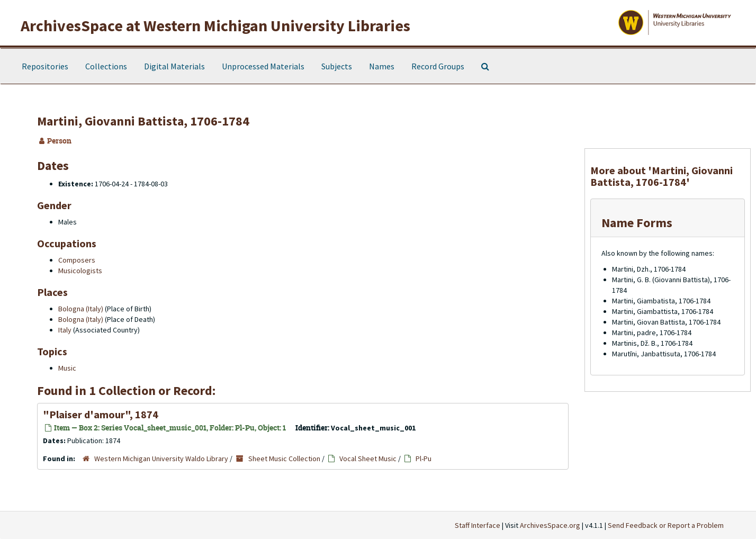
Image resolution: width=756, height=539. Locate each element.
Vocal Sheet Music (368, 459)
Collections (106, 66)
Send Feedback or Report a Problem (666, 525)
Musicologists (80, 271)
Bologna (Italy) (81, 309)
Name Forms (637, 223)
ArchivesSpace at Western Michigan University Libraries (215, 25)
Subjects (337, 66)
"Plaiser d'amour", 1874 (101, 414)
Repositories (45, 66)
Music (67, 368)
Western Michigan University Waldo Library (161, 459)
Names (382, 66)
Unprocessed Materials (263, 66)
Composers (77, 260)
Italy (65, 330)
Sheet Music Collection (284, 459)
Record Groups (438, 66)
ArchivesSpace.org (550, 525)
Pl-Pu (424, 459)
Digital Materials (174, 66)
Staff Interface (478, 525)
